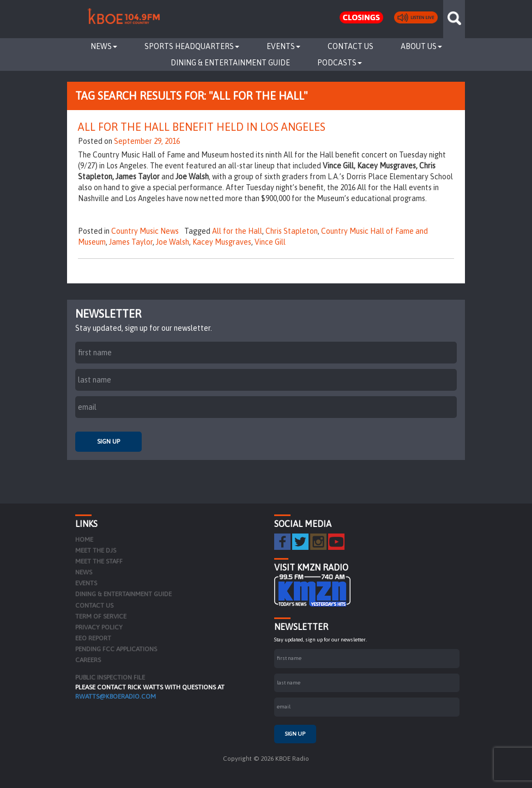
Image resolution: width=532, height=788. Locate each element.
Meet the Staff (99, 561)
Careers (88, 660)
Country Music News (145, 231)
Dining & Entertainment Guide (230, 63)
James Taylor (131, 242)
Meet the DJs (96, 550)
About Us (421, 46)
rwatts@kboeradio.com (116, 696)
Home (84, 540)
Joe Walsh (173, 242)
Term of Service (101, 616)
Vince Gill (270, 242)
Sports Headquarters (192, 46)
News (104, 46)
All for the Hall (237, 231)
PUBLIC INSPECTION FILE (110, 677)
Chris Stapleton (292, 231)
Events (283, 46)
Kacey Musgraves (222, 242)
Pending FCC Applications (116, 649)
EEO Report (93, 638)
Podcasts (340, 63)
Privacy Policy (99, 627)
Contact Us (350, 46)
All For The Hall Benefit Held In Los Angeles (202, 127)
